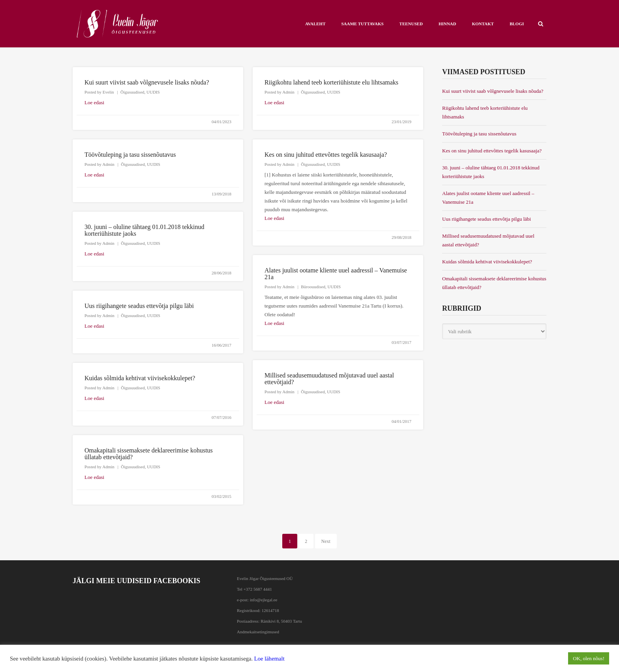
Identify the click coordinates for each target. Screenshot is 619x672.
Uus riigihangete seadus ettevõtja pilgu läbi (139, 306)
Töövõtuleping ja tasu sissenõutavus (130, 155)
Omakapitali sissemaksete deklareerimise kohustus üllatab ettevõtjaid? (494, 283)
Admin (288, 92)
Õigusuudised (132, 92)
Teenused (411, 24)
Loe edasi (94, 102)
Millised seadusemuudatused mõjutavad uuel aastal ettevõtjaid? (488, 240)
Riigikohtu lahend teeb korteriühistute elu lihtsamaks (331, 82)
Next (326, 541)
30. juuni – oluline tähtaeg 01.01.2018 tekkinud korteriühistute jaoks (491, 172)
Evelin (108, 92)
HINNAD (447, 24)
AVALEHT (315, 24)
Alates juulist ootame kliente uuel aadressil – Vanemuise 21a (488, 198)
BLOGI (517, 24)
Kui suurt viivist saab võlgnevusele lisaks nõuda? (147, 82)
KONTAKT (483, 24)
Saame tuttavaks (362, 24)
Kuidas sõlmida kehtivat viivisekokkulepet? (140, 378)
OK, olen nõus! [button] (589, 658)
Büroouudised (313, 287)
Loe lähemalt (269, 659)
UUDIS (153, 92)
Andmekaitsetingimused (258, 632)
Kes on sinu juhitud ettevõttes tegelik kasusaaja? (326, 155)
